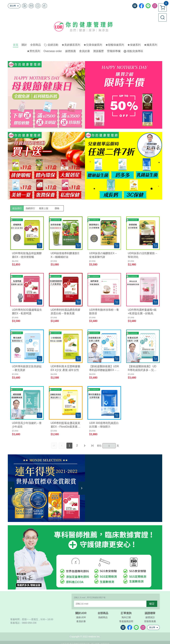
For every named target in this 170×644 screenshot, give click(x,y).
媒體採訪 (150, 617)
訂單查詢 (126, 613)
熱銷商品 (103, 617)
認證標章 (150, 613)
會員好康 (81, 621)
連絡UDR (81, 617)
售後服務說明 (126, 621)
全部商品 (103, 613)
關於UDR (81, 613)
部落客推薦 (150, 621)
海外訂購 (126, 617)
